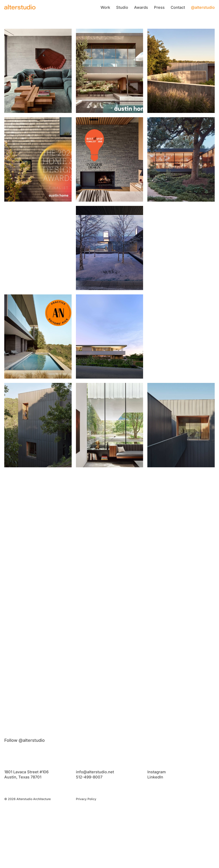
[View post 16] (38, 514)
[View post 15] (181, 425)
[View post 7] (38, 248)
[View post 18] (181, 514)
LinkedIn (155, 777)
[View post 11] (110, 337)
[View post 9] (181, 248)
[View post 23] (110, 691)
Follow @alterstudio (24, 740)
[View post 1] (38, 71)
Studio (122, 7)
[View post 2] (110, 71)
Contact (178, 7)
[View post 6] (181, 159)
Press (159, 7)
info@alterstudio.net (95, 772)
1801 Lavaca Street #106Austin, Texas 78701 (26, 774)
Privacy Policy (86, 799)
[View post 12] (181, 337)
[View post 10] (38, 337)
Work (105, 7)
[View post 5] (110, 159)
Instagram (157, 772)
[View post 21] (181, 602)
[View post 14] (110, 425)
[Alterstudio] (20, 7)
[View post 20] (110, 602)
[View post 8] (110, 248)
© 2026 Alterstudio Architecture (27, 799)
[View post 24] (181, 691)
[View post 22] (38, 691)
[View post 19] (38, 602)
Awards (141, 7)
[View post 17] (110, 514)
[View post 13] (38, 425)
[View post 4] (38, 159)
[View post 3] (181, 71)
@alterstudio (203, 7)
